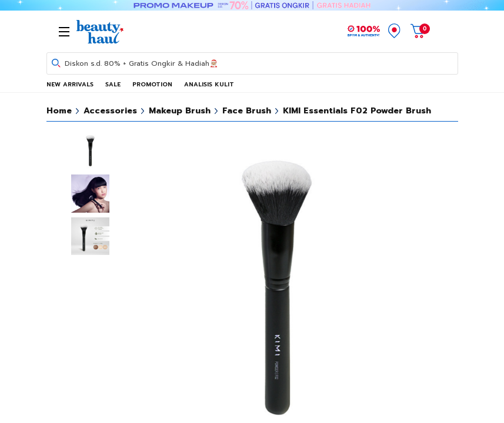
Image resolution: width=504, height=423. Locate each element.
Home (59, 111)
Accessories (110, 111)
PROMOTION (152, 84)
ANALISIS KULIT (209, 84)
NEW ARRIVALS (70, 84)
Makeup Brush (180, 111)
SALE (113, 84)
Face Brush (247, 111)
